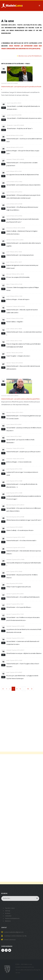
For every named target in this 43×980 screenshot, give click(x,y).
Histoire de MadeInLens (12, 918)
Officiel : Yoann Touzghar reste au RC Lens (19, 587)
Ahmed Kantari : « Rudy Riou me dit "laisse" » (20, 128)
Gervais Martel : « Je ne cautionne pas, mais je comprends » (24, 185)
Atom (13, 908)
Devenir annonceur (10, 940)
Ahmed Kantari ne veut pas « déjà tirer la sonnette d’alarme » (24, 653)
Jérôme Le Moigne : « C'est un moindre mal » (19, 462)
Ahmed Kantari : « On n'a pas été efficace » (19, 607)
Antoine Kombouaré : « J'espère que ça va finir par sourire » (24, 452)
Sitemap (8, 911)
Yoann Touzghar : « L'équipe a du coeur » (18, 356)
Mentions (8, 921)
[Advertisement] (21, 720)
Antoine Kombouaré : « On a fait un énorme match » (21, 540)
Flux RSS (8, 908)
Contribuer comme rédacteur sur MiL (15, 936)
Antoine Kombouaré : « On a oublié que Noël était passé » (23, 597)
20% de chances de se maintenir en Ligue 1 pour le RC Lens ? (24, 520)
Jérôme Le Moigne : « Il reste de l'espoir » (18, 299)
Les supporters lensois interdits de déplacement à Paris (23, 175)
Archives (8, 913)
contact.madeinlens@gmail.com (14, 932)
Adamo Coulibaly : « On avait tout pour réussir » (20, 530)
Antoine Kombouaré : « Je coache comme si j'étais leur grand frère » (21, 399)
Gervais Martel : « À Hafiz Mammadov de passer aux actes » (24, 118)
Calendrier (8, 916)
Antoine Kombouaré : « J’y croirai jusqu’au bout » (20, 255)
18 (28, 689)
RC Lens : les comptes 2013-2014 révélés (18, 277)
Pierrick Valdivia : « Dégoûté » (15, 322)
